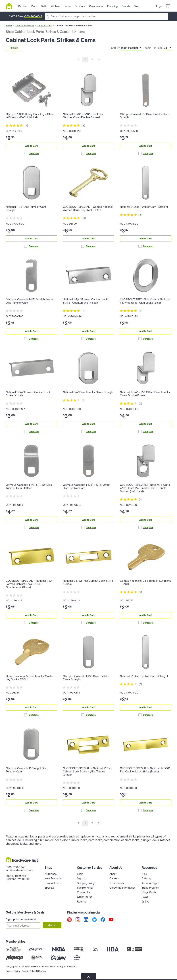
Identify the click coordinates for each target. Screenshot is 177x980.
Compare (31, 153)
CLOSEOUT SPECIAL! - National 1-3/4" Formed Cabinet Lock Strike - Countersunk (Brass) (30, 584)
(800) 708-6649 (33, 16)
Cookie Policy (29, 971)
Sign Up (82, 878)
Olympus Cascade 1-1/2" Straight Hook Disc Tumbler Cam (29, 301)
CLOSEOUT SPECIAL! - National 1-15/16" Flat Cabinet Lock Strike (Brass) (145, 770)
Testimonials (117, 883)
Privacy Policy (13, 971)
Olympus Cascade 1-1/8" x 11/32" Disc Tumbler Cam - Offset (29, 486)
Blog (144, 874)
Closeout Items (53, 883)
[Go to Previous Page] (78, 60)
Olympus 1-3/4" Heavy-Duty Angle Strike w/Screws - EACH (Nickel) (30, 116)
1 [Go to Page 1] (85, 59)
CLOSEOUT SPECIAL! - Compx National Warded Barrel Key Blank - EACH (88, 208)
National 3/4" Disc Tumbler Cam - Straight (88, 392)
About (113, 874)
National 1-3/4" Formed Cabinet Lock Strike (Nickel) (28, 394)
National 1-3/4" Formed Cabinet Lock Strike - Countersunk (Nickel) (85, 301)
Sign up (52, 925)
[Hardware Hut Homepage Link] (10, 6)
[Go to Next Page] (99, 60)
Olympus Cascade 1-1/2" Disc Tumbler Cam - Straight (86, 678)
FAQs (145, 897)
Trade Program (150, 888)
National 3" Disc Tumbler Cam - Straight (144, 207)
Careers (114, 878)
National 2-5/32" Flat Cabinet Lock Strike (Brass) (88, 582)
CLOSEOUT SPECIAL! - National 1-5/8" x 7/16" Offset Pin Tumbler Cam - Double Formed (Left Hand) (145, 488)
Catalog (146, 878)
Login (159, 6)
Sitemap (41, 971)
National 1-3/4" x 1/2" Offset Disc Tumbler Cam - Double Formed (145, 394)
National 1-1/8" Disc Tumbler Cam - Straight (27, 208)
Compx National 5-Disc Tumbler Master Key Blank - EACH (30, 678)
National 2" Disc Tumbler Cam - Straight (144, 676)
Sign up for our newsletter (21, 919)
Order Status (85, 897)
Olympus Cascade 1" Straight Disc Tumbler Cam (27, 770)
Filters (14, 48)
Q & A (145, 902)
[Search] (107, 16)
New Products (53, 878)
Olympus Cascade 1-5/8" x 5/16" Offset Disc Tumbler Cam (87, 486)
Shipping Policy (86, 883)
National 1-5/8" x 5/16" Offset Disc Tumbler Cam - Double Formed (84, 116)
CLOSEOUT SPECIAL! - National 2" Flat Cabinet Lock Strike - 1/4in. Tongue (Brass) (87, 772)
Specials (49, 888)
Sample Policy (85, 888)
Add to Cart (31, 146)
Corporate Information (122, 888)
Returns (82, 902)
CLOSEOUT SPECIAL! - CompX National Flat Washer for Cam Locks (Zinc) (145, 301)
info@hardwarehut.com (19, 870)
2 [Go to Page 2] (92, 59)
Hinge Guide (149, 892)
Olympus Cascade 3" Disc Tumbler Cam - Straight (145, 116)
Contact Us (84, 892)
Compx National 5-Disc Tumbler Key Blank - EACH (145, 582)
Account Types (150, 883)
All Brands (51, 874)
